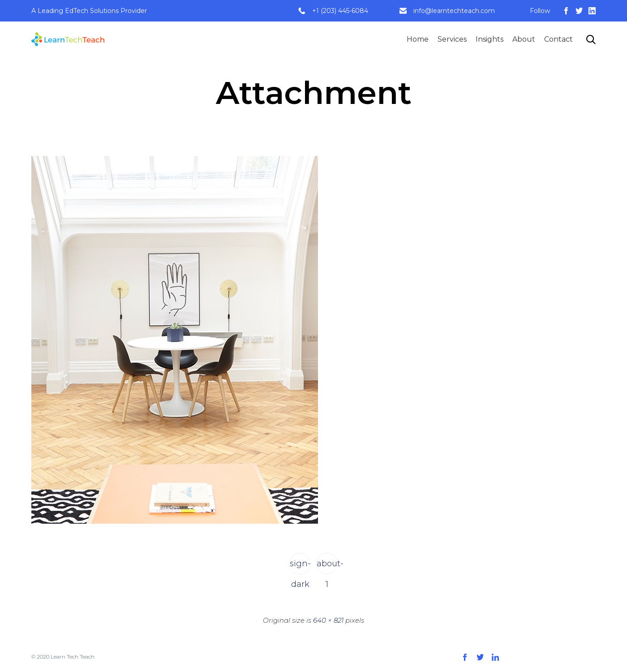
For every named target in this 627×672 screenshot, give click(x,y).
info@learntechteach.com (454, 11)
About (524, 39)
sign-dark (300, 566)
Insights (490, 39)
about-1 (327, 566)
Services (452, 39)
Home (418, 39)
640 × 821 (328, 620)
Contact (558, 39)
